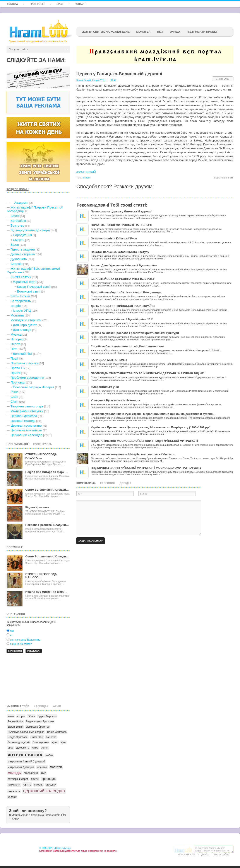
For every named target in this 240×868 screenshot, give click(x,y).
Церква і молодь (23, 421)
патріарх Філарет (18, 779)
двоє (10, 748)
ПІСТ (160, 32)
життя (45, 748)
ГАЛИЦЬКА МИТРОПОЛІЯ (109, 360)
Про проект (37, 4)
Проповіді (18, 382)
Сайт (14, 397)
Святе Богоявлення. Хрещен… (47, 490)
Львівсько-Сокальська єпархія (26, 732)
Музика (16, 334)
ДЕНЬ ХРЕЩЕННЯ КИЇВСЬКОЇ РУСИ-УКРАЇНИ (123, 306)
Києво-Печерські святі (34, 287)
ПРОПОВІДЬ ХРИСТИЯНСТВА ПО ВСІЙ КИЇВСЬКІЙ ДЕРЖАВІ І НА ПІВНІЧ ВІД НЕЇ (148, 373)
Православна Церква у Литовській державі (122, 211)
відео (55, 742)
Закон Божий (20, 296)
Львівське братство (38, 727)
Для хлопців (22, 330)
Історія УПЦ (22, 310)
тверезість (14, 791)
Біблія (15, 216)
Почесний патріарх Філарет (33, 387)
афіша (175, 32)
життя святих (25, 754)
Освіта (15, 344)
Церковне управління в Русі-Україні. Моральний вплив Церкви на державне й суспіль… (154, 414)
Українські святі (25, 282)
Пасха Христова (57, 732)
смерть (38, 785)
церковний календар (44, 791)
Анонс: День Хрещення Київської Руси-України (124, 265)
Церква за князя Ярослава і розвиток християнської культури (135, 333)
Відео (15, 245)
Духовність (19, 259)
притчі (35, 779)
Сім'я (14, 401)
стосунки (51, 785)
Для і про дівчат (25, 325)
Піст (14, 349)
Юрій (113, 80)
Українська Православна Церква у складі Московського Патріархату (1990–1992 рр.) (151, 427)
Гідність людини (23, 249)
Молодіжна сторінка (26, 320)
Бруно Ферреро (47, 716)
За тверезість (21, 301)
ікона (11, 716)
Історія (16, 306)
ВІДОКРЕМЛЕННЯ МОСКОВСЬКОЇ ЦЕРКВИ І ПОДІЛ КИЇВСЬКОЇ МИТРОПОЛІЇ (144, 441)
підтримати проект (202, 32)
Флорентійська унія (105, 387)
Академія (21, 203)
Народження (22, 235)
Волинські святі (29, 291)
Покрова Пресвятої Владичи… (47, 525)
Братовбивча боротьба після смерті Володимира (126, 292)
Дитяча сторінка (23, 254)
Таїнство (51, 737)
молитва (42, 767)
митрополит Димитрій (21, 767)
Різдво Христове (37, 507)
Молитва (143, 32)
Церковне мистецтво (26, 430)
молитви (56, 767)
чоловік (12, 797)
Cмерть (19, 240)
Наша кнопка (187, 855)
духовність (23, 748)
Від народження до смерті (30, 230)
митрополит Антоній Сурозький (27, 762)
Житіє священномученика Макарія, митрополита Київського (134, 454)
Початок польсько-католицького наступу (120, 252)
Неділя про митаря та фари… (46, 472)
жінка (35, 748)
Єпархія (16, 264)
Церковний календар (26, 435)
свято (27, 784)
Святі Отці (37, 737)
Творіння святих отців (27, 406)
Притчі (15, 373)
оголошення (31, 773)
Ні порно (17, 339)
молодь (14, 773)
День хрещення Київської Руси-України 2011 (122, 319)
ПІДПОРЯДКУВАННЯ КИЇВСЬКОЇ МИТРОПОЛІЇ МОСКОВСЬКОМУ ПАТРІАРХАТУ (146, 468)
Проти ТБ (18, 368)
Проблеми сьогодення (27, 378)
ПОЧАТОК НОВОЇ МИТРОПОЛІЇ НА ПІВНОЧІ (121, 225)
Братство (17, 225)
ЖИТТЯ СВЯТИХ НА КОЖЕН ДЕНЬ (106, 32)
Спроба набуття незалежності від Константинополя (128, 346)
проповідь (49, 779)
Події (14, 358)
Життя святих (21, 277)
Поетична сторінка (25, 363)
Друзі (60, 4)
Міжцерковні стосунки (27, 411)
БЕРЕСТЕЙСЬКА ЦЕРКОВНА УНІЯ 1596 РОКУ (123, 279)
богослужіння (41, 742)
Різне (15, 392)
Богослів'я (18, 221)
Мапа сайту (222, 855)
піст (44, 773)
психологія (14, 785)
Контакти (81, 4)
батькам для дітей (19, 742)
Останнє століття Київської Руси (114, 238)
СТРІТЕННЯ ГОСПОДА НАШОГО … (41, 456)
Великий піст (22, 354)
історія (21, 716)
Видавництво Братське (40, 722)
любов (49, 755)
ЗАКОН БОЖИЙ (86, 172)
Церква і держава (24, 416)
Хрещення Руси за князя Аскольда (115, 400)
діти (63, 742)
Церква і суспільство (26, 425)
